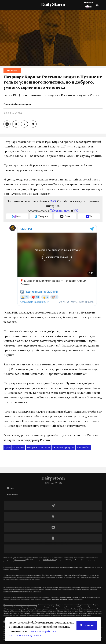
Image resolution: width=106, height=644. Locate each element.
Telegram (56, 211)
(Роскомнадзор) (20, 560)
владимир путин (63, 447)
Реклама (12, 494)
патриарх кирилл (38, 447)
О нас (10, 488)
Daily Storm (53, 5)
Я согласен (87, 625)
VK (76, 211)
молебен (84, 447)
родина (19, 447)
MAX (53, 201)
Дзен (67, 211)
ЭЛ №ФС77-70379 (49, 560)
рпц (8, 447)
